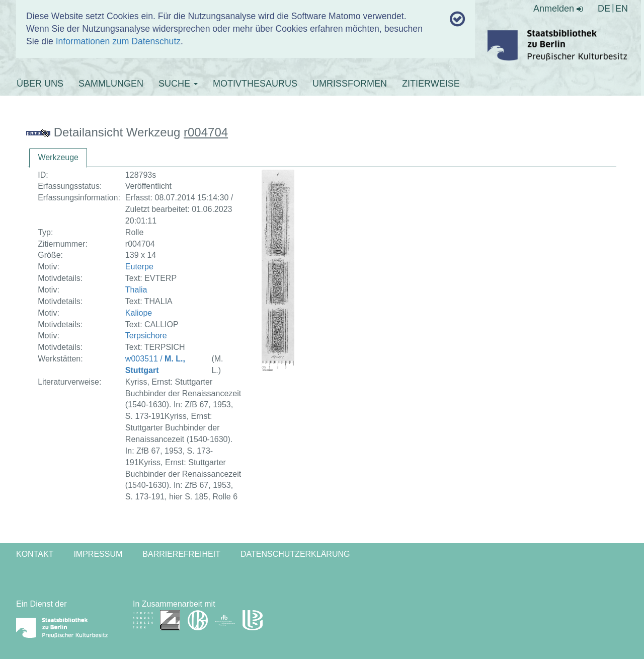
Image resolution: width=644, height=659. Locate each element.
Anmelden (558, 9)
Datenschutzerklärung (295, 554)
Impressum (98, 554)
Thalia (136, 290)
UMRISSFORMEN (350, 84)
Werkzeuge (58, 157)
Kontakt (35, 554)
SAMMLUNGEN (111, 84)
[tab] (58, 158)
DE (604, 9)
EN (622, 9)
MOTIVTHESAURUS (255, 84)
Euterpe (139, 267)
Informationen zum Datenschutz (118, 41)
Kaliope (139, 313)
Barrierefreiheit (181, 554)
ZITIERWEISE (431, 84)
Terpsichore (146, 336)
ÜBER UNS (40, 84)
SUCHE (178, 84)
